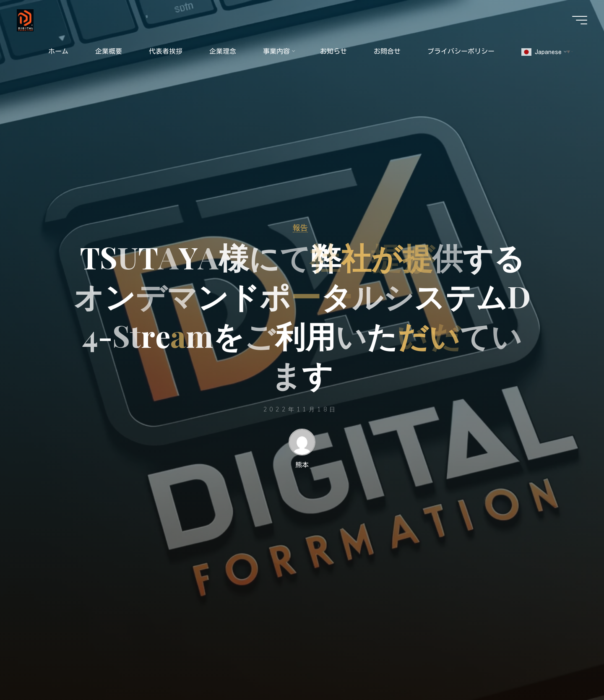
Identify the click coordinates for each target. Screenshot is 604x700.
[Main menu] (580, 20)
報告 (300, 227)
